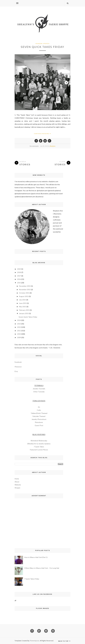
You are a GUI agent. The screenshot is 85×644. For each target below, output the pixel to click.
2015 (19, 283)
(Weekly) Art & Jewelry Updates (39, 444)
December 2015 (25, 286)
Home (17, 479)
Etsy (16, 371)
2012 (19, 327)
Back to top (64, 641)
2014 (19, 320)
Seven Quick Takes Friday (42, 47)
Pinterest (18, 367)
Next (66, 83)
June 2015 (23, 303)
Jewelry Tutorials (39, 389)
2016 (19, 279)
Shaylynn (53, 146)
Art (39, 407)
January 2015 (24, 313)
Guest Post (39, 425)
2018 (19, 272)
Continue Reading (42, 134)
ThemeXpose (34, 641)
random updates (43, 44)
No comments (34, 146)
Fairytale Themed (39, 416)
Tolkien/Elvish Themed (39, 413)
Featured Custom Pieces (39, 450)
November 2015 (25, 290)
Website (18, 485)
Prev (19, 83)
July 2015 (22, 300)
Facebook (18, 362)
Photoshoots (39, 422)
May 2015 (23, 307)
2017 (19, 276)
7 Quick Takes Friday (32, 579)
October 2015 (24, 293)
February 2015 (24, 310)
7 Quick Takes (39, 447)
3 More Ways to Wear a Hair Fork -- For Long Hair (42, 568)
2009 (19, 337)
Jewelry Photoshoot (39, 419)
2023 (19, 269)
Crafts (39, 410)
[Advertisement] (39, 521)
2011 (19, 331)
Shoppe (17, 488)
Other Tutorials (39, 392)
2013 (19, 324)
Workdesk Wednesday (39, 441)
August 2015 (24, 296)
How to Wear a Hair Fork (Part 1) (36, 557)
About (17, 482)
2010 (19, 334)
